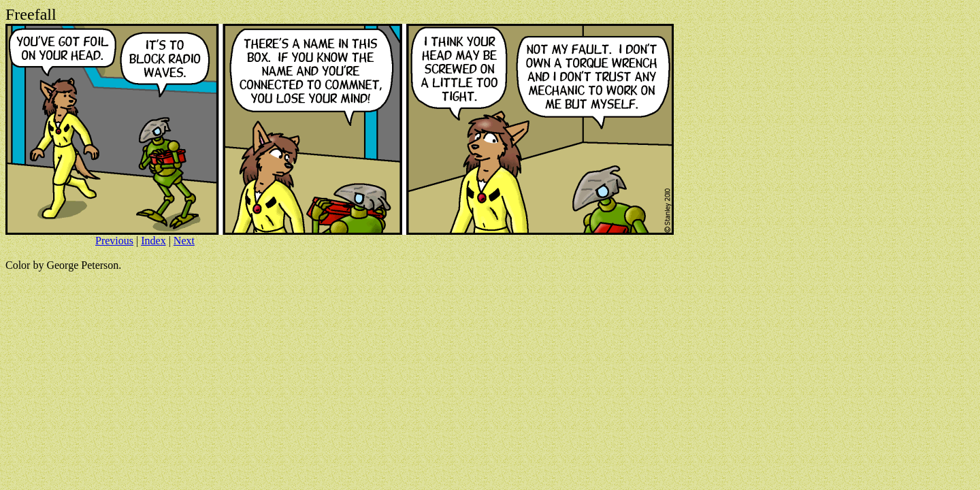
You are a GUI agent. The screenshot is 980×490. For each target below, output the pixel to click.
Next (184, 241)
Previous (114, 241)
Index (153, 241)
